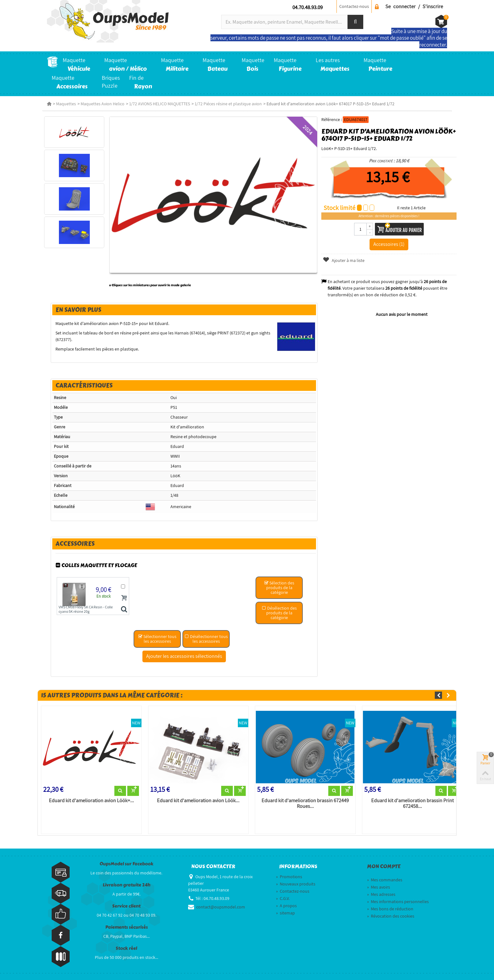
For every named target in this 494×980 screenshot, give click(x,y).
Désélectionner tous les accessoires (206, 639)
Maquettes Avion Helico (103, 104)
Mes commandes (385, 880)
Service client (126, 906)
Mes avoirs (379, 887)
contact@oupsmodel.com (221, 907)
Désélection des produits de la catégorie (279, 613)
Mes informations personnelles (398, 902)
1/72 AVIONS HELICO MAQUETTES (160, 104)
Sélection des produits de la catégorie (279, 588)
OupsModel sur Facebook (126, 864)
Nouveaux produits (296, 884)
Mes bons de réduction (390, 909)
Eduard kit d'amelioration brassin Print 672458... (412, 803)
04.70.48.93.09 (307, 7)
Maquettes (66, 104)
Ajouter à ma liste (343, 260)
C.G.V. (283, 898)
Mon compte (384, 867)
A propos (286, 906)
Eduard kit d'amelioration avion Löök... (198, 801)
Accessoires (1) (389, 244)
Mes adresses (381, 894)
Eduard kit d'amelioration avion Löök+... (91, 801)
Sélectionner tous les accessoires (157, 639)
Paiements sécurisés (126, 927)
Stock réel (126, 948)
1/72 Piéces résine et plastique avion (228, 104)
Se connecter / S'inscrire (414, 6)
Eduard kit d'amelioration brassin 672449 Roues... (305, 803)
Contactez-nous (354, 6)
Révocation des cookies (391, 916)
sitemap (285, 913)
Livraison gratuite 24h (126, 885)
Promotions (289, 877)
